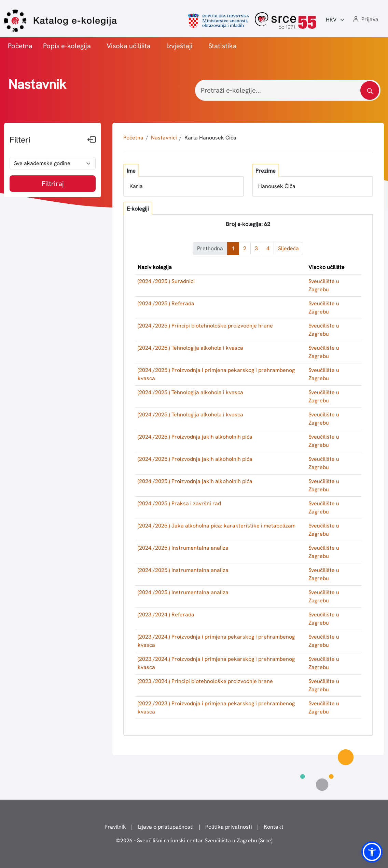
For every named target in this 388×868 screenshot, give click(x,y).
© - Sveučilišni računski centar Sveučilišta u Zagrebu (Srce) (194, 840)
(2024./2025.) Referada (166, 303)
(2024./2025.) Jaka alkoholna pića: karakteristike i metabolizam (217, 526)
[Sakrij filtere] (92, 140)
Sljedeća (288, 248)
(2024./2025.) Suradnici (166, 281)
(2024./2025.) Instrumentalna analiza (183, 548)
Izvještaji (179, 46)
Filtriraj (53, 184)
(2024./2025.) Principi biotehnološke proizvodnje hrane (205, 326)
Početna (20, 46)
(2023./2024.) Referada (166, 615)
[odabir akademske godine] (53, 163)
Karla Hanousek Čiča (210, 138)
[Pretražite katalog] (370, 90)
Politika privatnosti (229, 827)
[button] (365, 20)
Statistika (223, 46)
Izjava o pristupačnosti (166, 827)
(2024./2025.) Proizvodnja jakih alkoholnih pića (195, 437)
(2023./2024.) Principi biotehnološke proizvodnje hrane (205, 681)
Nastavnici (164, 138)
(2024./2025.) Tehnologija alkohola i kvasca (190, 348)
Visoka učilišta (129, 46)
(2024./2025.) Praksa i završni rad (179, 503)
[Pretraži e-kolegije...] (288, 90)
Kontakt (274, 827)
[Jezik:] (335, 20)
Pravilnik (115, 827)
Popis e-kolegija (67, 46)
